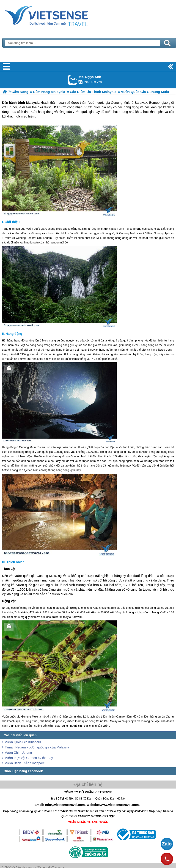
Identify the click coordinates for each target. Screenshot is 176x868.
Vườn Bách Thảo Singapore (25, 763)
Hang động (14, 334)
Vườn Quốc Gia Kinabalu (23, 742)
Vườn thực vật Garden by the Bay (29, 758)
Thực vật (9, 569)
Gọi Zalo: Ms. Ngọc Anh (73, 80)
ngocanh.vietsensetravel (80, 82)
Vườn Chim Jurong (18, 753)
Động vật (9, 601)
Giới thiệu (12, 222)
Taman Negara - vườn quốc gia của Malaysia (37, 747)
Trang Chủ (58, 15)
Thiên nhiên (15, 562)
